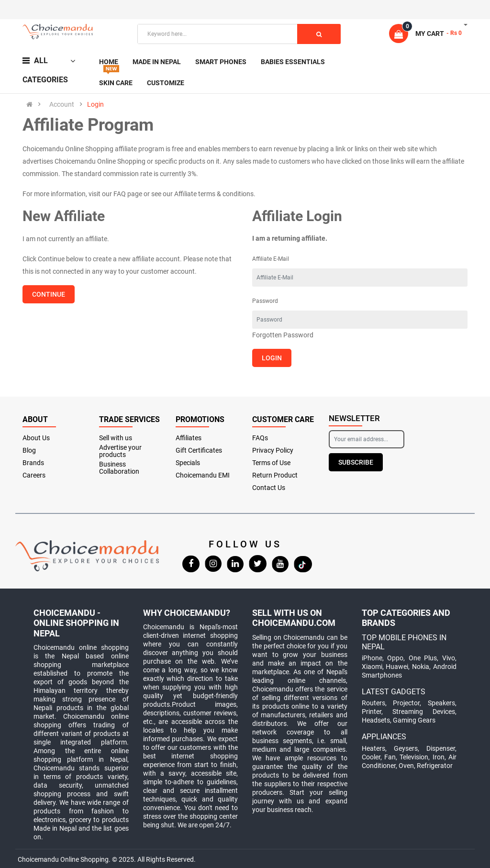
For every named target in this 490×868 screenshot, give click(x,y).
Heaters (373, 748)
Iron (439, 757)
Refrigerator (435, 766)
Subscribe (356, 462)
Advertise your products (120, 451)
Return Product (275, 475)
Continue (49, 294)
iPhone (372, 658)
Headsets (376, 720)
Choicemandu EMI (203, 475)
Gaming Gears (414, 720)
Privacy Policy (273, 451)
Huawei (397, 667)
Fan (390, 757)
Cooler (371, 757)
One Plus (423, 658)
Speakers (441, 703)
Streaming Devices (424, 712)
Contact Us (269, 488)
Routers (373, 703)
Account (62, 104)
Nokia (421, 667)
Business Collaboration (119, 468)
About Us (36, 438)
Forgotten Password (283, 335)
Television (414, 757)
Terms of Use (271, 463)
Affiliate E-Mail (271, 259)
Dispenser (441, 748)
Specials (188, 463)
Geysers (406, 748)
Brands (33, 463)
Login (95, 104)
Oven (406, 766)
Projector (406, 703)
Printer (372, 712)
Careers (34, 475)
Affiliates (189, 438)
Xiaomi (372, 667)
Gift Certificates (199, 451)
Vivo (449, 658)
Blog (29, 451)
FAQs (260, 438)
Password (265, 301)
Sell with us (116, 438)
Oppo (395, 658)
